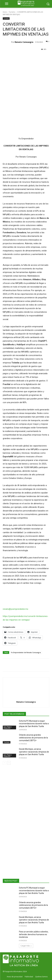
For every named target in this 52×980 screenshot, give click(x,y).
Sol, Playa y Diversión (8, 727)
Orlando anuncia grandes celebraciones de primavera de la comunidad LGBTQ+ (33, 738)
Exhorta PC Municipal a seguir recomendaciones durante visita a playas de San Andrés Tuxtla (34, 724)
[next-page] (9, 763)
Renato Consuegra (24, 42)
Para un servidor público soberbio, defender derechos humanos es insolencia (34, 934)
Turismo (12, 12)
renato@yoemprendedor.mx (15, 609)
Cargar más (26, 946)
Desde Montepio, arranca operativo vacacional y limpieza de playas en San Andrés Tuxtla (34, 752)
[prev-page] (5, 763)
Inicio (5, 12)
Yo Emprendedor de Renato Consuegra (26, 652)
